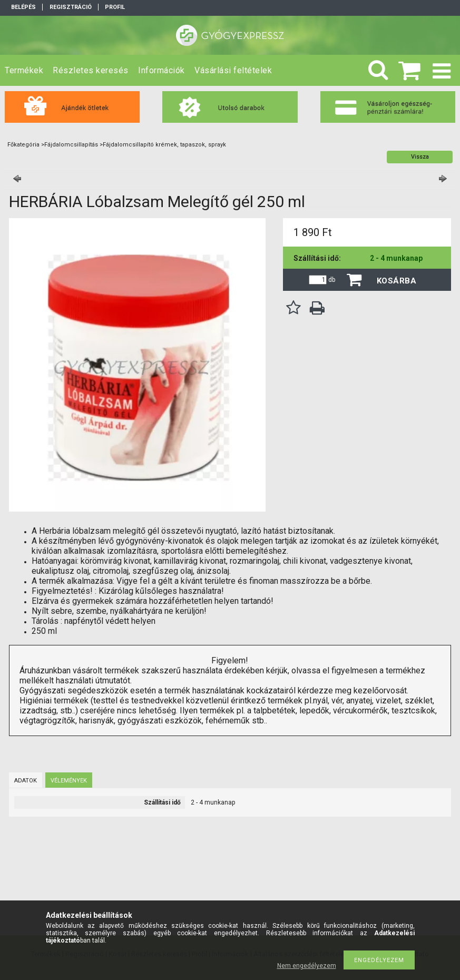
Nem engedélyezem (307, 966)
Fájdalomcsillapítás (71, 145)
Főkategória (23, 145)
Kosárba (397, 281)
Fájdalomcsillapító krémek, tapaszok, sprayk (164, 145)
